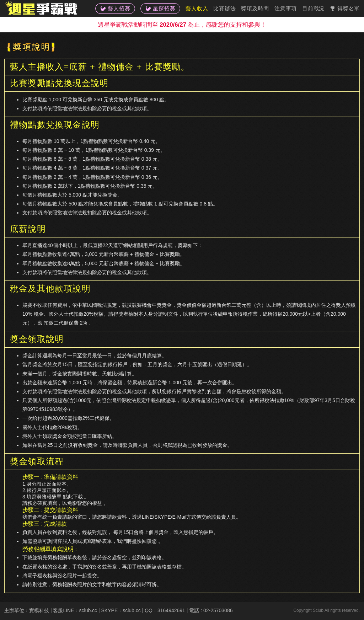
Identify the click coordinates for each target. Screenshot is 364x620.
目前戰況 (313, 8)
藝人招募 (115, 8)
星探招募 (160, 8)
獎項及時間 (255, 8)
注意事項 (286, 8)
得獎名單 (345, 8)
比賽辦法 (224, 8)
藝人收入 (197, 8)
